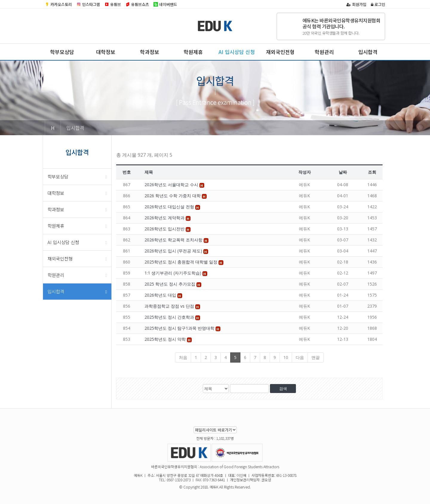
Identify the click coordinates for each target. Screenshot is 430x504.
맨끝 (316, 357)
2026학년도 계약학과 (165, 218)
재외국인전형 (280, 52)
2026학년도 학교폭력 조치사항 (174, 240)
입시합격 (368, 52)
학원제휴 (193, 52)
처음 (183, 357)
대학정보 (106, 52)
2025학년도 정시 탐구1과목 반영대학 (180, 328)
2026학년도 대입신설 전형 (170, 207)
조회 (372, 172)
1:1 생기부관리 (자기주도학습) (173, 273)
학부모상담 (62, 52)
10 (286, 357)
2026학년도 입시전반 (165, 229)
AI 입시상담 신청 (237, 52)
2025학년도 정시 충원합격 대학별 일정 (182, 262)
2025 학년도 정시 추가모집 (171, 284)
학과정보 (150, 52)
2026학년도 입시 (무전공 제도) (174, 251)
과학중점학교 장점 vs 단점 (170, 306)
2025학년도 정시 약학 (166, 339)
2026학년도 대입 (161, 295)
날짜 (343, 172)
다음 (300, 357)
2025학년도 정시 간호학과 (170, 317)
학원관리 (324, 52)
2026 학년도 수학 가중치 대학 (173, 196)
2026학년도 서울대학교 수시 (172, 185)
